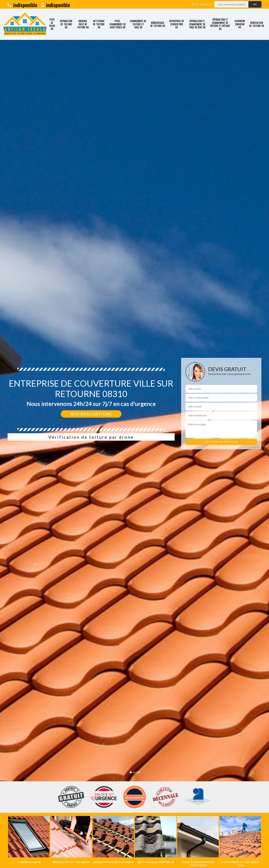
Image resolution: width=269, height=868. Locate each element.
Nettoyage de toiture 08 (99, 24)
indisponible (22, 5)
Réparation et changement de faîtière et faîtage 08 (220, 24)
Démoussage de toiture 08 (158, 24)
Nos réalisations (91, 414)
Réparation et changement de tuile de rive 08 (197, 24)
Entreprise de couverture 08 (177, 24)
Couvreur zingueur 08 (240, 24)
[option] (29, 840)
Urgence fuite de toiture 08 (83, 24)
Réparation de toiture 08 (66, 24)
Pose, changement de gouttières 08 (118, 24)
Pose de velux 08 (52, 24)
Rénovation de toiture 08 (257, 24)
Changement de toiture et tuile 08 (138, 24)
